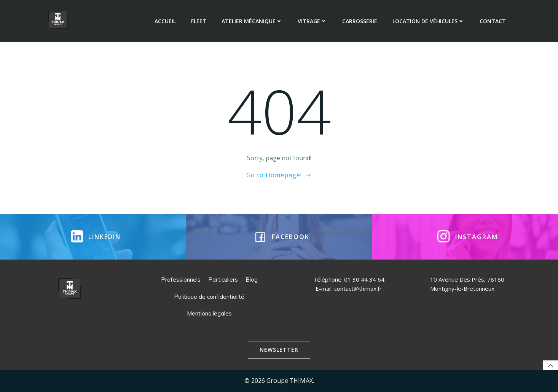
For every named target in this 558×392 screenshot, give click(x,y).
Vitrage (312, 21)
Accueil (165, 21)
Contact (493, 21)
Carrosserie (360, 21)
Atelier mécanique (252, 21)
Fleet (199, 21)
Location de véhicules (428, 21)
